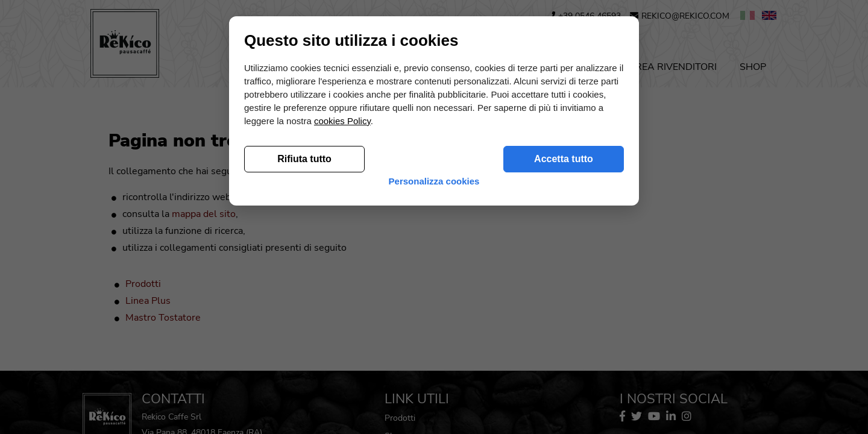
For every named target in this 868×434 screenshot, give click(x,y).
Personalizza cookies (434, 385)
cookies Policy (342, 319)
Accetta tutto (564, 357)
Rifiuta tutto (304, 357)
